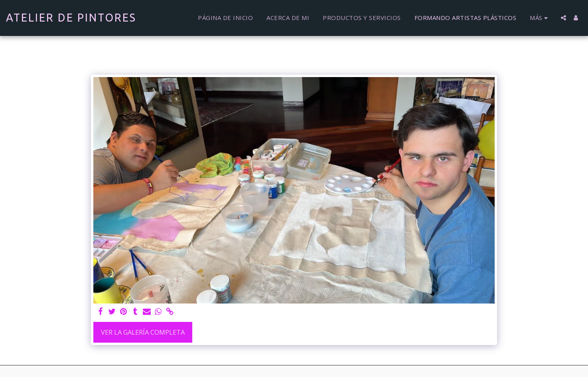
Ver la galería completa (143, 332)
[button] (563, 18)
